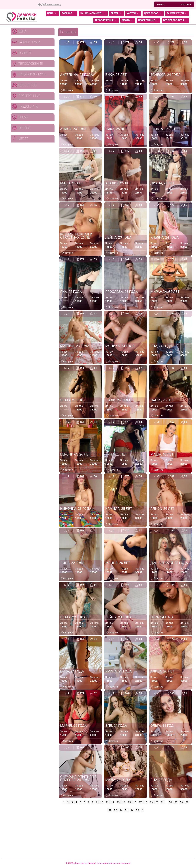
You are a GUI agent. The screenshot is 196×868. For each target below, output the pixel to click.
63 (138, 810)
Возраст (69, 13)
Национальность (93, 13)
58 (110, 810)
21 (162, 802)
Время (116, 13)
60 (121, 810)
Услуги (133, 13)
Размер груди (177, 13)
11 (107, 802)
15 (129, 802)
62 (132, 810)
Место (128, 20)
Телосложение (106, 20)
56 (181, 802)
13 (118, 802)
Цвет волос (153, 13)
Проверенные (148, 20)
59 (115, 810)
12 (113, 802)
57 (187, 802)
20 (157, 802)
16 (135, 802)
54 (170, 802)
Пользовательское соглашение (113, 863)
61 (126, 810)
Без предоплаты (175, 20)
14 (124, 802)
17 (140, 802)
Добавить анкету (49, 5)
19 (151, 802)
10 (102, 802)
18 (146, 802)
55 (176, 802)
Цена (52, 13)
